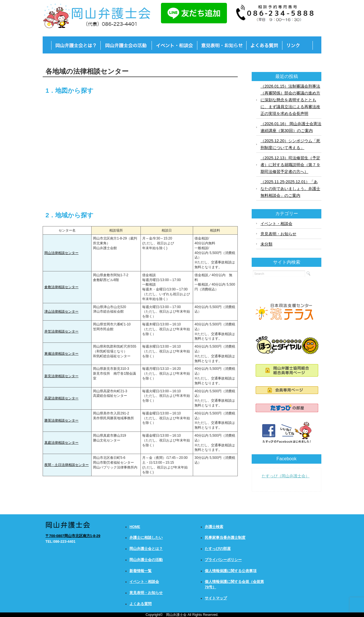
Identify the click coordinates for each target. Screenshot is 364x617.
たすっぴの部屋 (218, 549)
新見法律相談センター (61, 376)
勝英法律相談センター (61, 420)
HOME (135, 527)
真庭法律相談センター (61, 443)
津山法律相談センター (61, 311)
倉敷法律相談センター (61, 287)
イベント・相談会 (276, 224)
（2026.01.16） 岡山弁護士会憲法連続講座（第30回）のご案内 (291, 127)
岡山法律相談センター (61, 253)
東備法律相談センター (61, 354)
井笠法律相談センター (61, 331)
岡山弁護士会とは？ (146, 549)
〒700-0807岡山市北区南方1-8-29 (73, 536)
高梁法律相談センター (61, 398)
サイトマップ (216, 598)
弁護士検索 (214, 527)
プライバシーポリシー (223, 560)
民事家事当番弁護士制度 (225, 538)
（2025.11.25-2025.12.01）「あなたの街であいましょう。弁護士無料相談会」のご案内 (290, 189)
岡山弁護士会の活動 (146, 560)
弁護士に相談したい (146, 538)
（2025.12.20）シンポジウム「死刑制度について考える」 (290, 144)
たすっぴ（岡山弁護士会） (286, 476)
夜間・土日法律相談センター (67, 465)
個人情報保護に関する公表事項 (231, 571)
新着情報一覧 (140, 571)
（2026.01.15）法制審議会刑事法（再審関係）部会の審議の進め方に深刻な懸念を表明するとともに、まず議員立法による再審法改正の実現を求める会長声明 (290, 100)
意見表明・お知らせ (278, 234)
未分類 (266, 244)
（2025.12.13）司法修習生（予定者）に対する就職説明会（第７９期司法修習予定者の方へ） (290, 165)
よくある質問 (140, 604)
